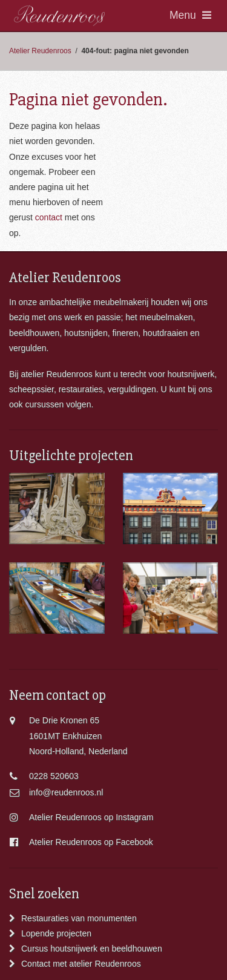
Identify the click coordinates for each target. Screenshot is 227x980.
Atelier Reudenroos (40, 51)
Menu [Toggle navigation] (190, 15)
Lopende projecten (56, 933)
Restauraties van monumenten (79, 918)
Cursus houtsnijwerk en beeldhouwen (92, 949)
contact (49, 217)
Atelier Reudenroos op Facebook (91, 842)
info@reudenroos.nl (66, 792)
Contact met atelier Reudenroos (81, 964)
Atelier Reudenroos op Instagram (91, 817)
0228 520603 (54, 776)
